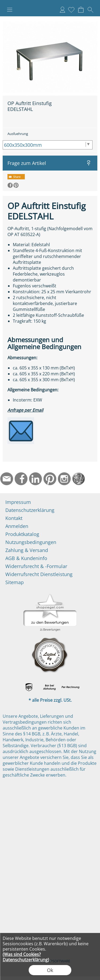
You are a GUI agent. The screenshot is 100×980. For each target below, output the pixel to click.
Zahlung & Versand (27, 550)
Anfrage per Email (25, 410)
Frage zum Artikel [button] (27, 163)
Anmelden (62, 10)
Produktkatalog (22, 534)
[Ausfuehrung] (48, 145)
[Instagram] (64, 479)
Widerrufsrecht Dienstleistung (39, 574)
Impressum (18, 502)
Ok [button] (50, 970)
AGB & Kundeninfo (26, 558)
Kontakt (14, 518)
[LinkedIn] (35, 479)
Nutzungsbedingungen (31, 542)
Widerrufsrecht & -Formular (36, 566)
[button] (10, 10)
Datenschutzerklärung (30, 510)
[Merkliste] (71, 10)
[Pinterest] (50, 479)
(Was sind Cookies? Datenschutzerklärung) (26, 957)
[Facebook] (21, 479)
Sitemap (15, 582)
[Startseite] (79, 479)
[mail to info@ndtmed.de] (7, 479)
